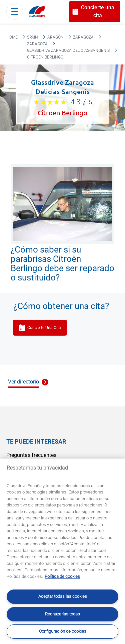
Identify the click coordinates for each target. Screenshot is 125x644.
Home (12, 37)
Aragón (55, 37)
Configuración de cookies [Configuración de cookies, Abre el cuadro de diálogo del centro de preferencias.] (63, 631)
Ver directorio (23, 382)
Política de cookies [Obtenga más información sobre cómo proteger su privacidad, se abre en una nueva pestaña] (62, 576)
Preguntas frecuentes (31, 455)
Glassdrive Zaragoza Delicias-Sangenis (68, 51)
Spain (32, 37)
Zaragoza (83, 37)
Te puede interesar (36, 441)
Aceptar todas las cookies (63, 596)
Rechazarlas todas (62, 614)
